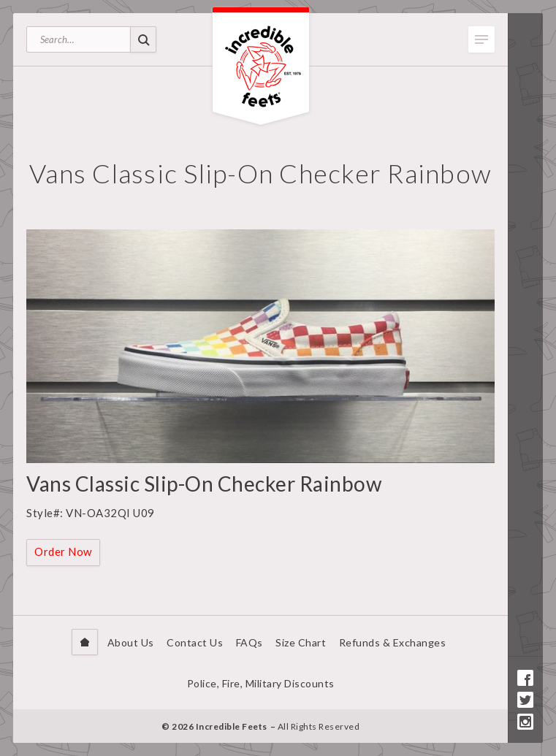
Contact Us (195, 642)
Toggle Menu (481, 39)
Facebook (525, 678)
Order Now (63, 551)
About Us (131, 642)
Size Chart (301, 642)
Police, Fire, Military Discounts (261, 683)
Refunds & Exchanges (393, 642)
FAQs (250, 642)
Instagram (525, 722)
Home (85, 642)
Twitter (525, 700)
